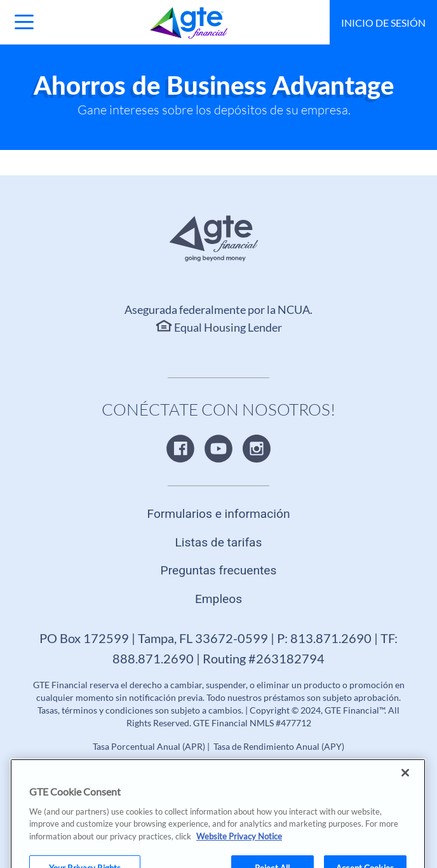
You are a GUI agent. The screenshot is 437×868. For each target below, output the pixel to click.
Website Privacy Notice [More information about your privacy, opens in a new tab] (239, 846)
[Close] (405, 782)
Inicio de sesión (383, 23)
